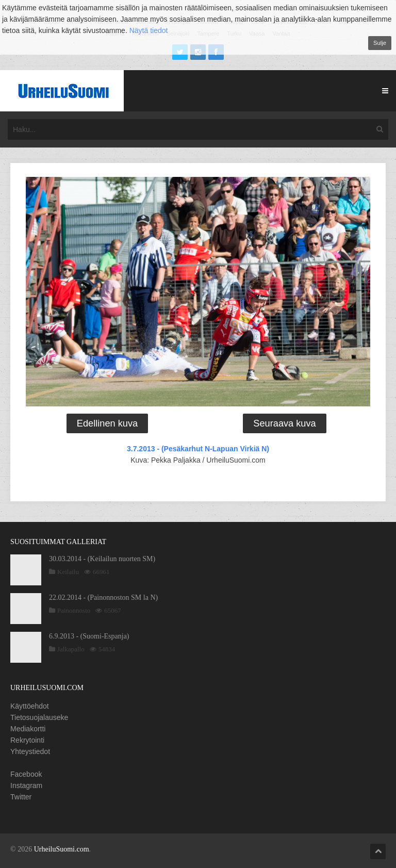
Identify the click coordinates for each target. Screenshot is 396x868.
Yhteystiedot (30, 751)
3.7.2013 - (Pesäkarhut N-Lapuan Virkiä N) (198, 449)
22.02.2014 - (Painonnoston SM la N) (103, 597)
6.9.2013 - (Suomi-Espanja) (89, 636)
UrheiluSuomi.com (62, 849)
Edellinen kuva (107, 423)
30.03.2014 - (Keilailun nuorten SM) (102, 559)
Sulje (380, 43)
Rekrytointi (27, 740)
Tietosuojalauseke (39, 717)
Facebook (26, 774)
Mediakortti (28, 729)
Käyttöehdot (30, 706)
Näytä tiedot (149, 30)
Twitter (21, 797)
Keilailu (68, 572)
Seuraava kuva (284, 423)
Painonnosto (74, 610)
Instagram (26, 785)
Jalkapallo (71, 649)
